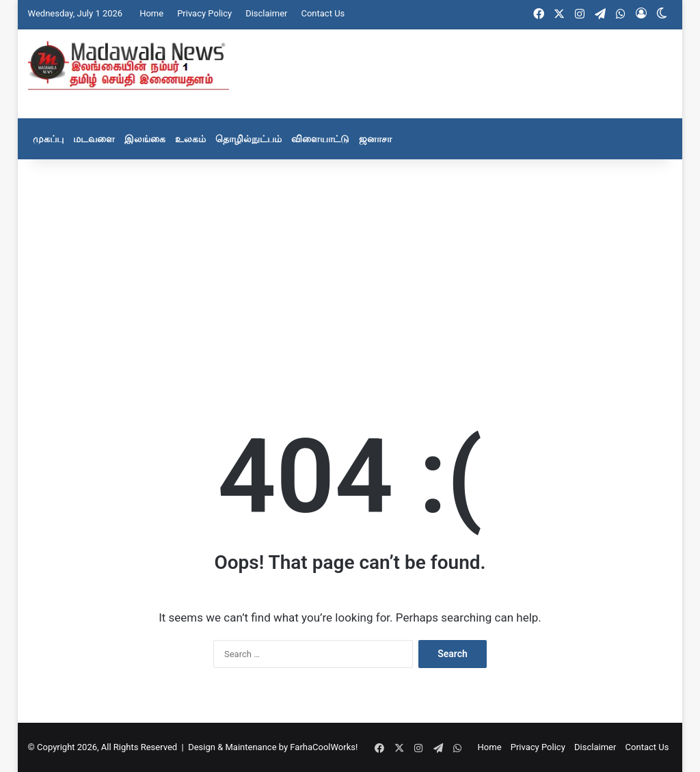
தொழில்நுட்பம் (248, 139)
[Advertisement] (350, 269)
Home (151, 13)
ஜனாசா (375, 139)
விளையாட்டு (320, 139)
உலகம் (190, 139)
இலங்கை (145, 139)
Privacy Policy (204, 13)
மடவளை (94, 139)
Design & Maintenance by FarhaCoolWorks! (273, 747)
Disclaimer (266, 13)
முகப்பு (48, 139)
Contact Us (323, 13)
